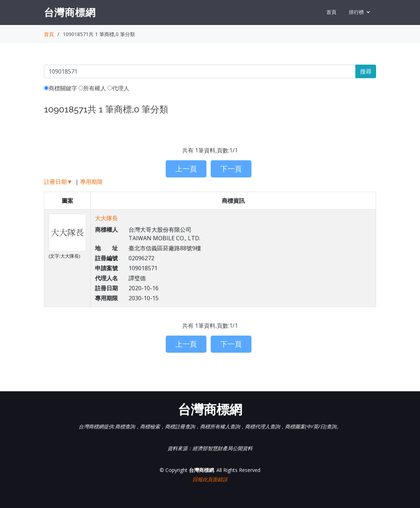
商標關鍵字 (61, 88)
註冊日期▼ (58, 182)
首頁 (331, 12)
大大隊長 (106, 218)
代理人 (118, 88)
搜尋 (366, 71)
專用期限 (91, 182)
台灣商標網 (70, 12)
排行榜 (356, 12)
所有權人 (92, 88)
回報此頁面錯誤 (210, 479)
